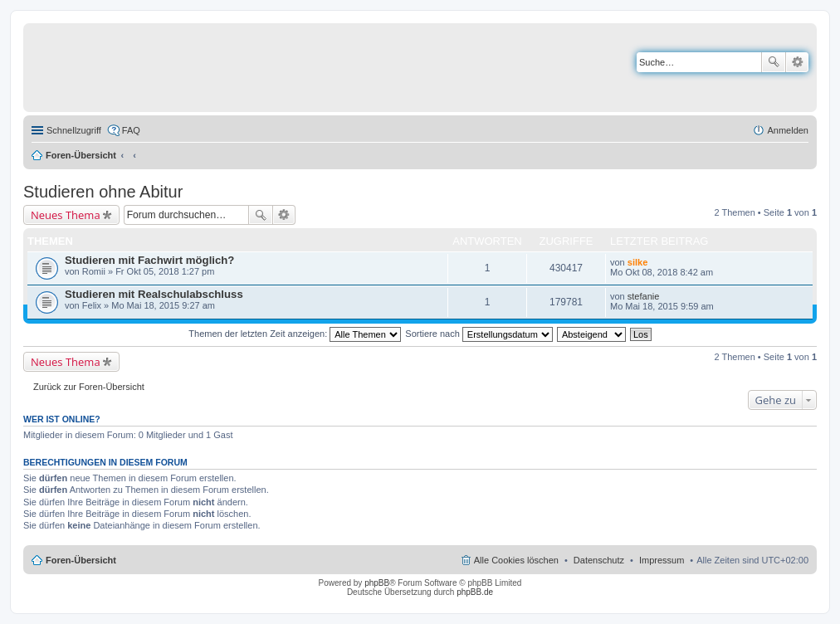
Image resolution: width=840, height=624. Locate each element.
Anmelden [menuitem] (788, 130)
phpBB (377, 583)
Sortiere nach (479, 334)
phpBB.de (475, 592)
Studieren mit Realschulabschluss (154, 294)
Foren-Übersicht (81, 155)
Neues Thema (66, 215)
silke (637, 262)
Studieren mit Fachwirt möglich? (149, 260)
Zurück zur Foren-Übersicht (89, 387)
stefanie (644, 296)
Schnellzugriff (74, 130)
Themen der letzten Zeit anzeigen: (295, 334)
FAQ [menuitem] (131, 130)
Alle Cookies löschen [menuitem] (516, 560)
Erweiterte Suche (797, 62)
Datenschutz (599, 560)
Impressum (662, 560)
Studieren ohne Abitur (103, 192)
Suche (774, 62)
